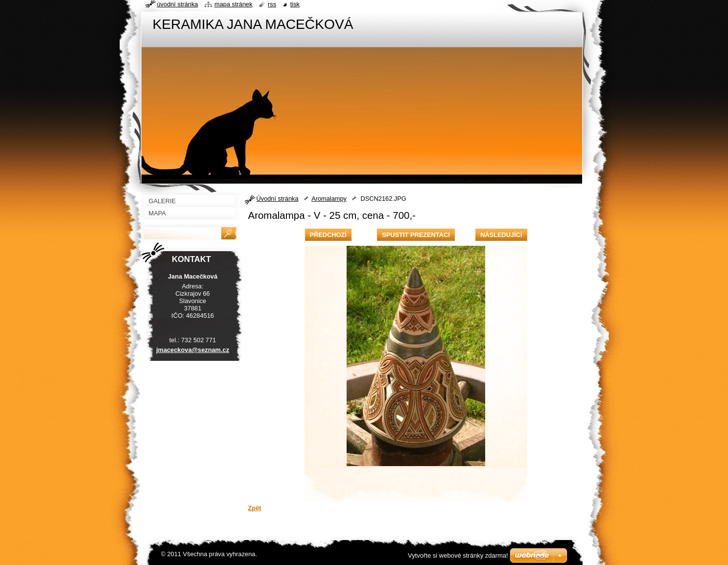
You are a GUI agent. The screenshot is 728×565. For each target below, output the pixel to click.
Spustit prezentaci (416, 235)
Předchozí (328, 235)
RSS (272, 4)
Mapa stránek (234, 4)
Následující (501, 235)
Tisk (295, 4)
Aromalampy (329, 199)
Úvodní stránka (278, 199)
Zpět (255, 508)
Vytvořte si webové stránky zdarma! (458, 555)
